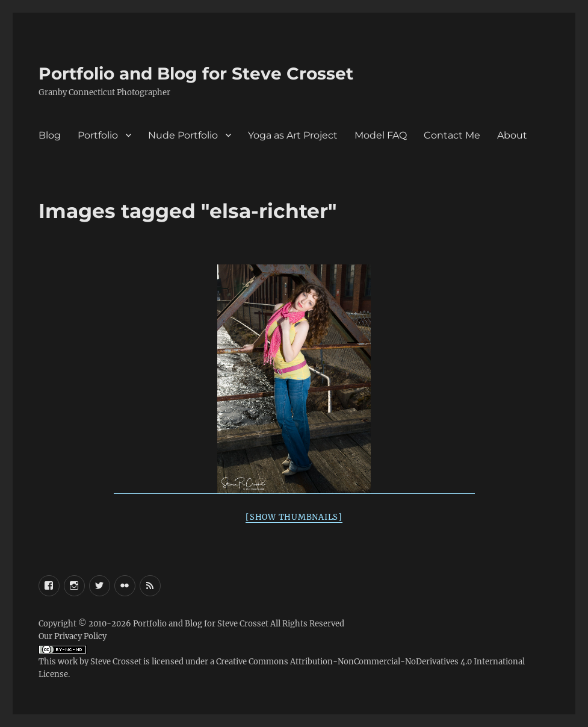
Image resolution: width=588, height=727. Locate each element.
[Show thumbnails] (294, 517)
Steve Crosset (116, 662)
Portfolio (98, 135)
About (512, 135)
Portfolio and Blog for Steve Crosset (196, 73)
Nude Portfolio (183, 135)
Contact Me (452, 135)
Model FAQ (381, 135)
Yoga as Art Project (293, 135)
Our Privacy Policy (73, 636)
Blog (50, 135)
